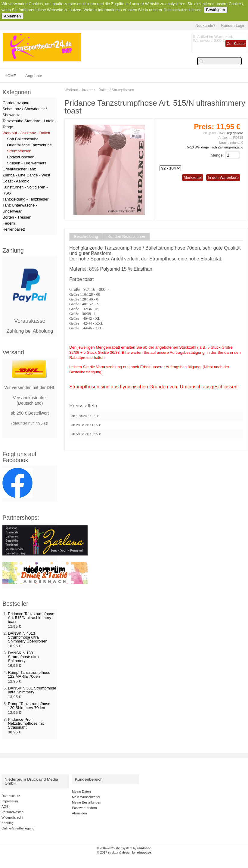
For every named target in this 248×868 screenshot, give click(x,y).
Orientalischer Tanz (19, 169)
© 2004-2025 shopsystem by (124, 848)
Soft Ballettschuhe (23, 139)
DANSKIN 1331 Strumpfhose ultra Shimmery (23, 657)
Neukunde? (205, 25)
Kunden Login (233, 25)
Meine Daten (81, 792)
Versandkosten (12, 812)
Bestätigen (216, 10)
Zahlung (8, 823)
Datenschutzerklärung (182, 10)
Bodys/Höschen (21, 157)
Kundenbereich (89, 779)
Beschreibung (86, 237)
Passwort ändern (84, 808)
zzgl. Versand (235, 133)
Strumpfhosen (123, 90)
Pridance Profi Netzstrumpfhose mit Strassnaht (26, 723)
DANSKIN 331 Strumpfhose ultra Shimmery (32, 690)
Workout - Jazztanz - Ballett (87, 90)
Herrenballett (14, 229)
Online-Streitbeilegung (18, 828)
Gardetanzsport (16, 103)
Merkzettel (193, 177)
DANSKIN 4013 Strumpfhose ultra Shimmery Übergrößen (28, 637)
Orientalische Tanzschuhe (29, 145)
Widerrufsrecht (12, 817)
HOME (10, 76)
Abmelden (79, 813)
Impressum (10, 801)
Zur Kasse (236, 44)
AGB (5, 807)
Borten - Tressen (17, 217)
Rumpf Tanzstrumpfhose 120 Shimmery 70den (29, 706)
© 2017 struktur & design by (124, 852)
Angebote (34, 76)
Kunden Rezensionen (126, 237)
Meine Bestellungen (87, 802)
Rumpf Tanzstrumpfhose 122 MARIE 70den (29, 674)
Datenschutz (11, 796)
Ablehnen (12, 16)
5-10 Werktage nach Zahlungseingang (215, 147)
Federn (9, 223)
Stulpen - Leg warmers (27, 163)
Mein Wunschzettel (86, 797)
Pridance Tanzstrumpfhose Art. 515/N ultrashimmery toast (31, 618)
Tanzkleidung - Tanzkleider (25, 199)
